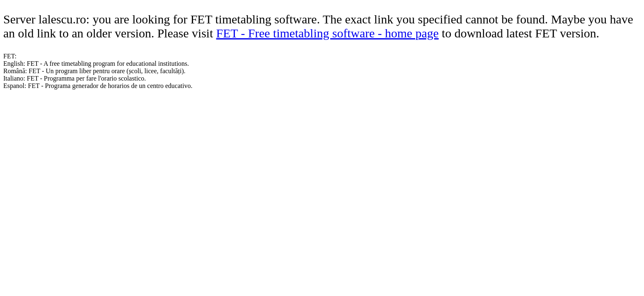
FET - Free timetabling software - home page (327, 33)
